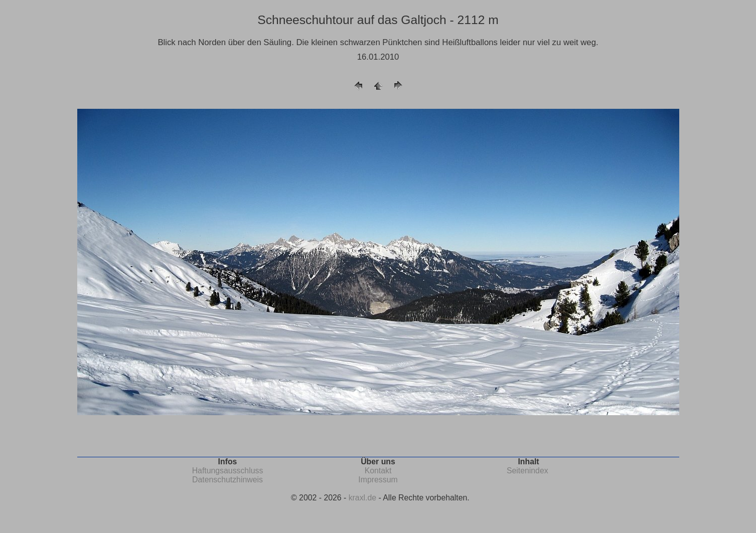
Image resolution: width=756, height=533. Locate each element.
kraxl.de (362, 498)
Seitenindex (527, 471)
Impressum (378, 480)
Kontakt (378, 471)
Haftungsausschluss (228, 471)
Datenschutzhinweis (228, 480)
